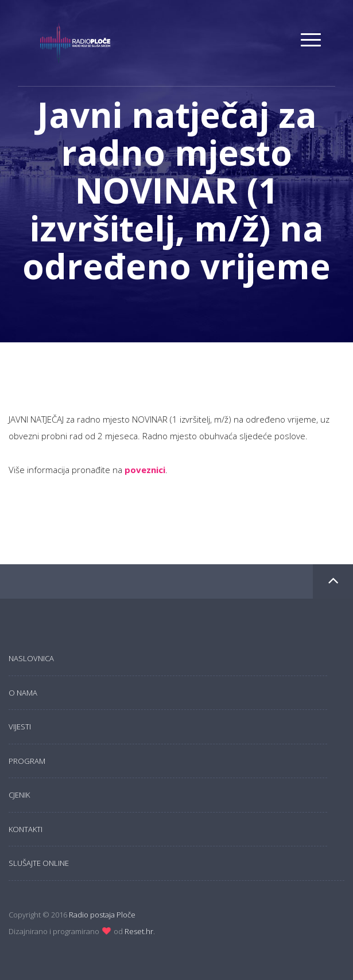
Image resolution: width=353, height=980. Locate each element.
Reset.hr (139, 931)
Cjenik (19, 795)
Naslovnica (31, 658)
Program (27, 761)
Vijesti (20, 727)
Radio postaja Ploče (102, 915)
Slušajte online (39, 863)
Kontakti (26, 829)
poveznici (145, 470)
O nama (23, 693)
